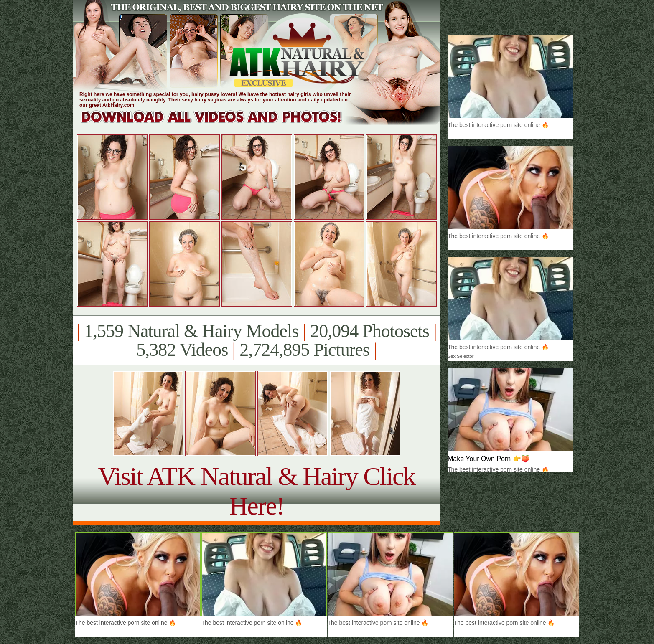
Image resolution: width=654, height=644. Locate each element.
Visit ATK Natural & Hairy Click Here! (256, 491)
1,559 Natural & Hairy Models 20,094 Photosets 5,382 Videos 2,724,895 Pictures (256, 340)
